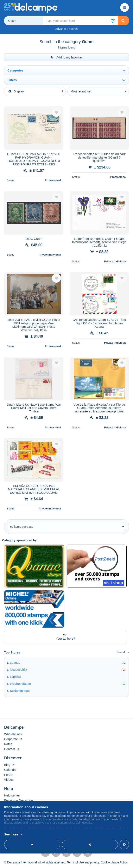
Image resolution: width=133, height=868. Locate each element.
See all (123, 652)
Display (16, 91)
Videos (9, 780)
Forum (9, 775)
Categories (15, 70)
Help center (12, 795)
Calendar (10, 770)
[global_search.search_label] (80, 21)
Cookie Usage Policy (114, 862)
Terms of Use (75, 862)
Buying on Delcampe (18, 800)
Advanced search (66, 29)
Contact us (12, 749)
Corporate (13, 739)
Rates (8, 744)
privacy (95, 862)
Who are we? (13, 734)
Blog (9, 765)
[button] (113, 21)
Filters (12, 80)
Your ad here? (65, 637)
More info (34, 835)
